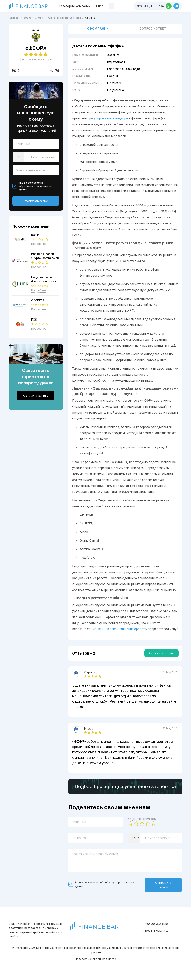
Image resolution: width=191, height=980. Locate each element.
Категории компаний (75, 6)
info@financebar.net (155, 934)
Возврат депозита (150, 6)
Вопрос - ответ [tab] (153, 28)
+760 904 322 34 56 (156, 928)
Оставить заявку (36, 396)
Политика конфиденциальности (95, 963)
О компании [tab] (98, 28)
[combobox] (18, 157)
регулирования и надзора (108, 118)
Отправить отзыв (163, 888)
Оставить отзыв (161, 653)
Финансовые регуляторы (36, 59)
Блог (100, 6)
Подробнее (39, 244)
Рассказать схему (36, 201)
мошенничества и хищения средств (120, 629)
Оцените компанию (144, 822)
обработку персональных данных (36, 188)
